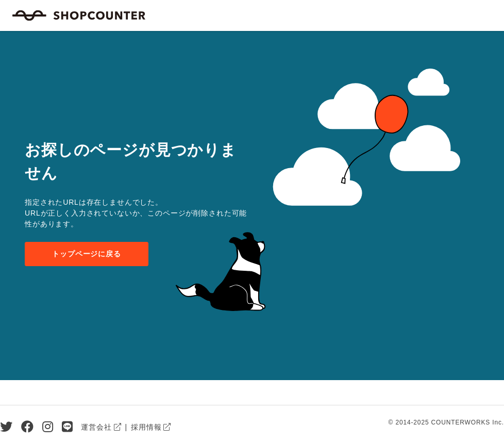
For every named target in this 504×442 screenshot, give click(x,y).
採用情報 (146, 427)
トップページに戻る (87, 254)
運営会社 (96, 427)
